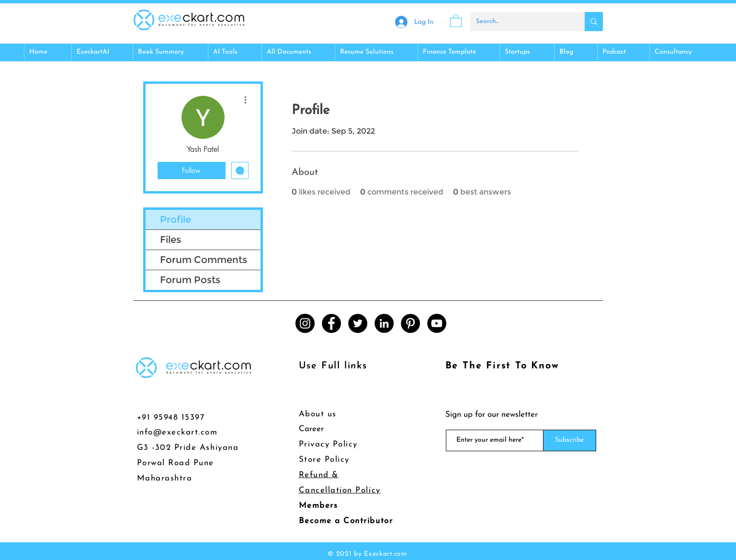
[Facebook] (331, 323)
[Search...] (520, 22)
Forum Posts (190, 280)
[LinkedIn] (384, 323)
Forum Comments (204, 260)
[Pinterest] (410, 323)
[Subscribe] (570, 440)
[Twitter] (358, 323)
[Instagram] (305, 323)
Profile (176, 219)
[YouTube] (437, 323)
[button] (456, 20)
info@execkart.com (177, 432)
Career (311, 429)
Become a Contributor (346, 521)
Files (170, 240)
